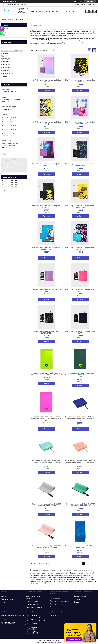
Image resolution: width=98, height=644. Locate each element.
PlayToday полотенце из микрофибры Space (46, 165)
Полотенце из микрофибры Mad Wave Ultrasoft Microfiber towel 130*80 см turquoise (46, 462)
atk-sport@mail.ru (10, 145)
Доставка (64, 11)
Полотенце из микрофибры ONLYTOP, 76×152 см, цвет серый (46, 505)
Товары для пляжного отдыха (59, 601)
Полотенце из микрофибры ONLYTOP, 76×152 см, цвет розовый (46, 547)
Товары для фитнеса (56, 604)
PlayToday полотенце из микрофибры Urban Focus (46, 207)
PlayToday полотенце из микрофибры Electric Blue (80, 165)
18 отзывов (80, 1)
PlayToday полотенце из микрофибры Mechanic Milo (46, 248)
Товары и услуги (9, 19)
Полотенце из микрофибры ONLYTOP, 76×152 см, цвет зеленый (80, 505)
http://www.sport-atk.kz (12, 143)
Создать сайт (6, 1)
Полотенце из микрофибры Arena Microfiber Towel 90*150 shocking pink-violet (46, 419)
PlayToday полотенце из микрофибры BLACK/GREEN (46, 332)
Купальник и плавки (32, 601)
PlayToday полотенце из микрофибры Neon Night (80, 248)
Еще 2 (5, 76)
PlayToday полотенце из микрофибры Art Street (80, 81)
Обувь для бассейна (32, 604)
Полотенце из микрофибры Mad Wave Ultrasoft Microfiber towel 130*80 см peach (80, 462)
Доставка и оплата (80, 596)
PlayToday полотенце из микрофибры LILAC (46, 81)
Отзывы (5, 36)
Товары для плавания (8, 599)
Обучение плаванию (56, 607)
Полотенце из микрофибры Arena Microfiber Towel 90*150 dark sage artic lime (80, 375)
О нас (48, 11)
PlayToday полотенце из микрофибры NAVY (80, 332)
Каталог (41, 11)
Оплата (72, 11)
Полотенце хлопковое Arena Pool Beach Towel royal (80, 547)
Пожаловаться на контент (56, 642)
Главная (34, 11)
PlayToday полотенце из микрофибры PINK (80, 290)
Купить (47, 90)
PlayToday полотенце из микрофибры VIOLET (46, 290)
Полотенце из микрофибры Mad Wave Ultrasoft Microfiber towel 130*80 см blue (80, 419)
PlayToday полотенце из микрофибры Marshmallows (80, 123)
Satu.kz (57, 640)
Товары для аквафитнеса (34, 607)
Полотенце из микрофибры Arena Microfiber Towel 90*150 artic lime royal (47, 374)
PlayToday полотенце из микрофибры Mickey (46, 123)
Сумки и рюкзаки (55, 598)
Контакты (55, 11)
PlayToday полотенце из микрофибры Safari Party (80, 207)
